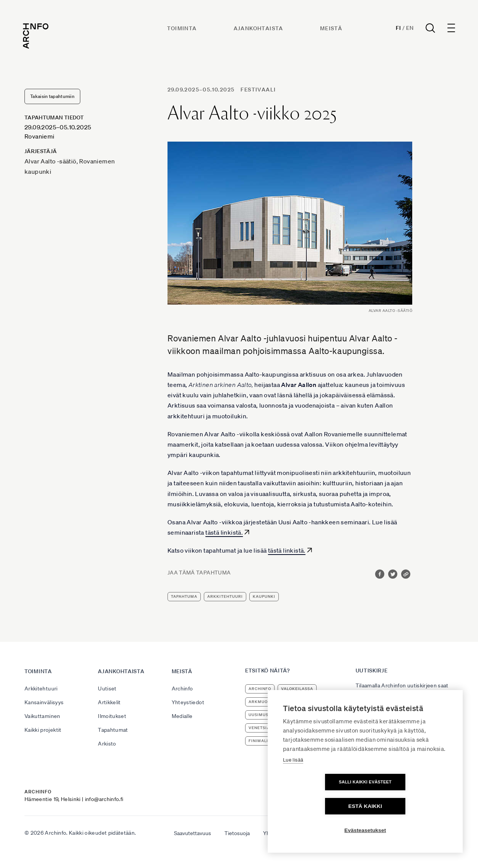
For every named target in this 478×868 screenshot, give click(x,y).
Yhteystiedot (188, 702)
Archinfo (182, 689)
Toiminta (183, 29)
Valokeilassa (297, 689)
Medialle (182, 716)
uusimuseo (261, 715)
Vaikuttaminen (42, 716)
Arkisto (107, 744)
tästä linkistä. (224, 532)
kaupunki (264, 596)
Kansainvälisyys (44, 702)
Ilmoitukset (112, 716)
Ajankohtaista (259, 29)
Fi (397, 29)
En (408, 29)
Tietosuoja (237, 833)
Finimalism (262, 741)
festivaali (258, 90)
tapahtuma (184, 596)
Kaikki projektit (43, 730)
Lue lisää (293, 784)
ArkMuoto (261, 702)
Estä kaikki (409, 806)
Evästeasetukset (365, 830)
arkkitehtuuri (225, 596)
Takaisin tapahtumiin (52, 96)
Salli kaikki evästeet (321, 806)
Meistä (332, 29)
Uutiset (107, 689)
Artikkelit (109, 702)
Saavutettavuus (193, 833)
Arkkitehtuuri (41, 689)
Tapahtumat (113, 730)
